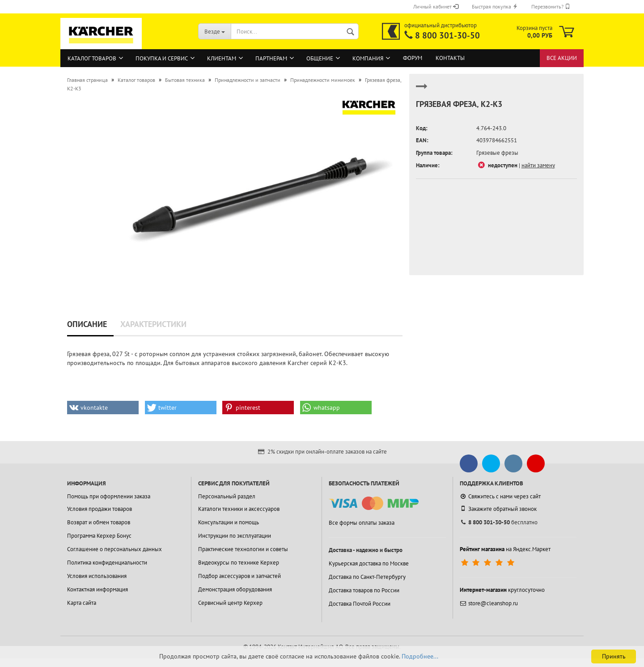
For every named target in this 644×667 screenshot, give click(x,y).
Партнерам (271, 58)
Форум (413, 58)
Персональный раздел (227, 496)
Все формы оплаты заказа (362, 523)
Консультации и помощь (229, 522)
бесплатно (499, 522)
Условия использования (97, 576)
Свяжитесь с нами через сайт (500, 496)
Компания (368, 58)
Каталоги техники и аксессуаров (239, 509)
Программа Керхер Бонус (99, 536)
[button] (103, 408)
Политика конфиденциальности (107, 563)
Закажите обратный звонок (498, 509)
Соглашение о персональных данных (114, 549)
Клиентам (222, 58)
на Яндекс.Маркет (505, 549)
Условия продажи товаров (100, 509)
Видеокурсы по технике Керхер (239, 563)
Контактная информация (97, 589)
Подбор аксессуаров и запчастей (239, 576)
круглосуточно (502, 590)
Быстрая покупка (495, 6)
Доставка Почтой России (360, 604)
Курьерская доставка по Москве (369, 563)
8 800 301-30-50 (447, 35)
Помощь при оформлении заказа (109, 496)
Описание (87, 324)
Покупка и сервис (162, 58)
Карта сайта (82, 603)
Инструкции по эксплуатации (235, 536)
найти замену (538, 165)
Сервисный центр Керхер (230, 603)
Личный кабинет (436, 6)
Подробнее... (420, 656)
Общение (320, 58)
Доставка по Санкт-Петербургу (367, 577)
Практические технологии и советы (243, 549)
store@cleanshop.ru (489, 603)
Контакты (450, 58)
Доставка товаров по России (364, 590)
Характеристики (153, 324)
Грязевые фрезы (497, 153)
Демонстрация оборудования (235, 589)
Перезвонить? (551, 6)
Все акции (562, 58)
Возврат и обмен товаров (99, 522)
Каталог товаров (92, 58)
